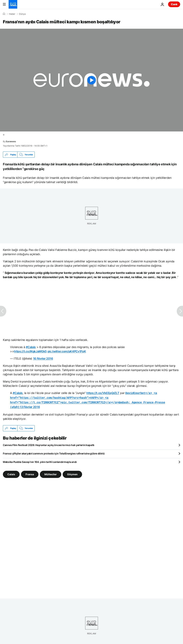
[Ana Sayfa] (4, 14)
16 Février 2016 (43, 358)
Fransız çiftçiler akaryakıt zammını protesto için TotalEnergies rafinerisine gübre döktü (54, 452)
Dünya (22, 14)
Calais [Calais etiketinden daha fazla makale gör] (11, 473)
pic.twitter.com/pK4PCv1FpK (67, 351)
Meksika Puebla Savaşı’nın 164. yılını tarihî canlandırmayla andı (40, 460)
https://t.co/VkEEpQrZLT (103, 393)
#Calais (31, 347)
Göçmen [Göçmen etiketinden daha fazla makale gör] (72, 473)
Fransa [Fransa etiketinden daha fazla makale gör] (30, 473)
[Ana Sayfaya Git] (13, 4)
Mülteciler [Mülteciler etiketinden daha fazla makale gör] (51, 473)
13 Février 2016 (30, 406)
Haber (12, 14)
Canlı (174, 4)
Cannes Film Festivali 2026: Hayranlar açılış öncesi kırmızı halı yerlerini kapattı (49, 444)
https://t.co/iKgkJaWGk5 (30, 351)
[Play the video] (91, 80)
